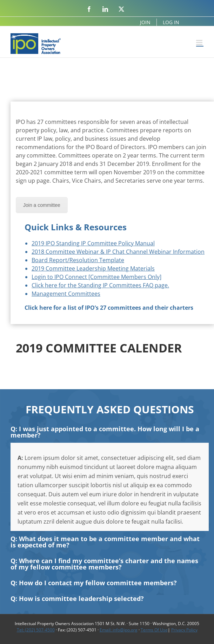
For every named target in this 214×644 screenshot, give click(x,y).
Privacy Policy (184, 630)
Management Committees (66, 294)
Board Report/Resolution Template (78, 260)
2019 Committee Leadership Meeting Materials (93, 268)
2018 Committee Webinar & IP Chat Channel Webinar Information (118, 252)
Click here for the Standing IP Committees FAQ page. (100, 285)
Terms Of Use (154, 630)
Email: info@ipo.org (119, 630)
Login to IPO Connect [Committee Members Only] (96, 277)
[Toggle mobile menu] (200, 43)
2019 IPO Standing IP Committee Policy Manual (93, 243)
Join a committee (42, 205)
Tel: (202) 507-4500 (36, 630)
